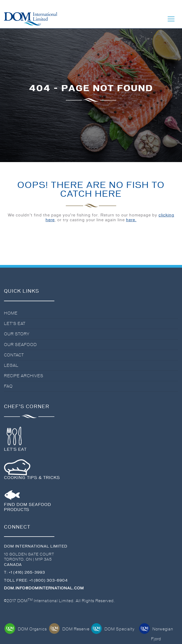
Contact (14, 355)
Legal (11, 365)
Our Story (17, 334)
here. (131, 220)
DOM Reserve (69, 629)
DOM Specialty (113, 629)
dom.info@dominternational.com (44, 588)
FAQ (8, 386)
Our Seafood (20, 345)
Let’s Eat (15, 324)
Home (11, 313)
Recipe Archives (24, 376)
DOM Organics (26, 629)
